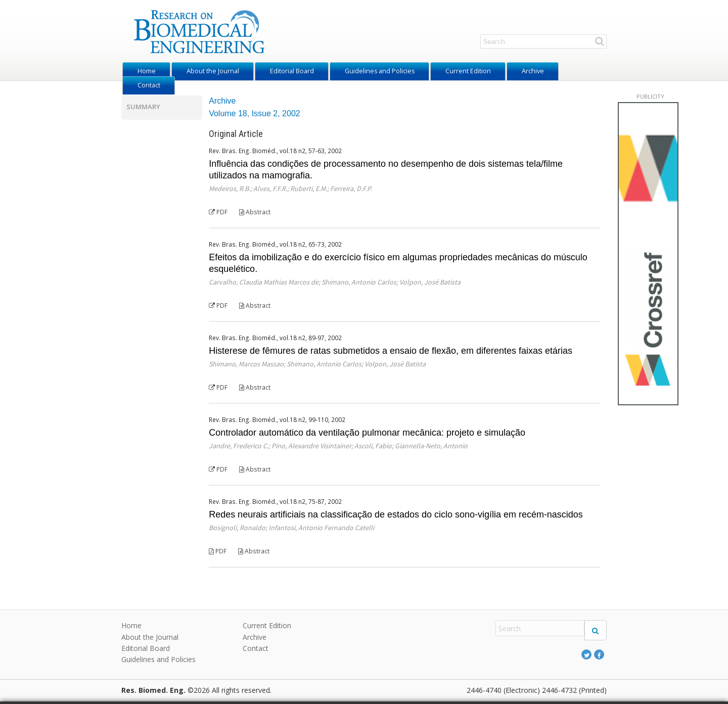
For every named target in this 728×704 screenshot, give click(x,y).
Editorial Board (292, 71)
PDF (218, 212)
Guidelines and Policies (380, 71)
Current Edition (468, 71)
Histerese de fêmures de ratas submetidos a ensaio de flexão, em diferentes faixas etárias (391, 351)
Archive (533, 71)
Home (147, 71)
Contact (149, 85)
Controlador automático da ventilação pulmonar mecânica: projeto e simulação (367, 433)
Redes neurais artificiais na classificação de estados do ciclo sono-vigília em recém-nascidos (396, 514)
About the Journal (213, 71)
